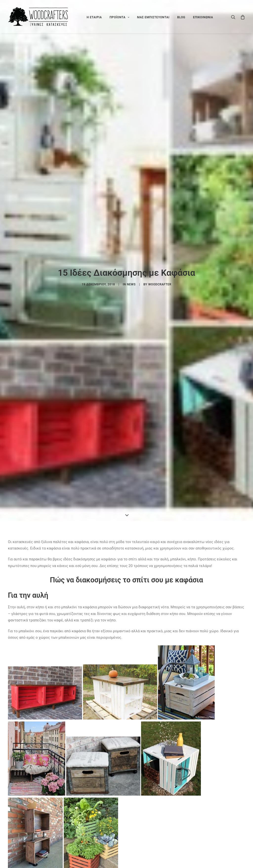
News (131, 284)
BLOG (181, 17)
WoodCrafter (160, 284)
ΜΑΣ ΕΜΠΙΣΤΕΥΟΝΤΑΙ (153, 17)
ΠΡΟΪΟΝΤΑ (119, 17)
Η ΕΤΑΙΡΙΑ (94, 17)
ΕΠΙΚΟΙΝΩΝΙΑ (203, 17)
